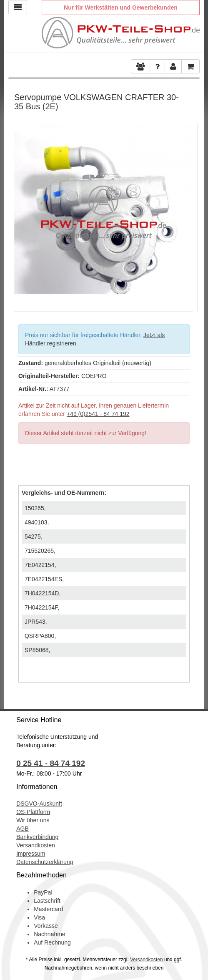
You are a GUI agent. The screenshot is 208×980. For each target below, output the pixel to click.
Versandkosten (36, 845)
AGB (23, 829)
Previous (20, 211)
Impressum (31, 854)
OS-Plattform (33, 812)
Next (187, 211)
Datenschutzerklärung (45, 862)
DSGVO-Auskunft (39, 804)
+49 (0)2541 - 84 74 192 (98, 414)
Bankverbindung (37, 837)
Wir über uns (33, 820)
